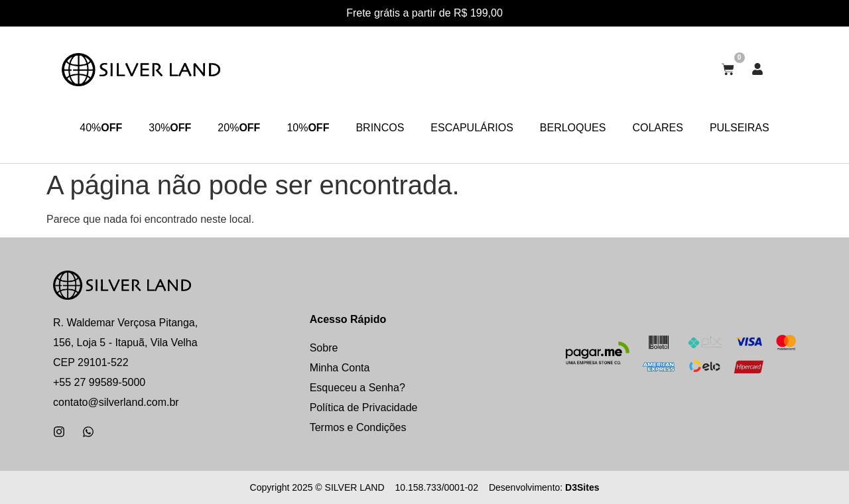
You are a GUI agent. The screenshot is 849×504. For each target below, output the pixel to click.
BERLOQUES (573, 128)
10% (308, 128)
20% (239, 128)
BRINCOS (380, 128)
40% (101, 128)
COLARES (657, 128)
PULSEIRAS (740, 128)
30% (170, 128)
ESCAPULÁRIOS (472, 128)
